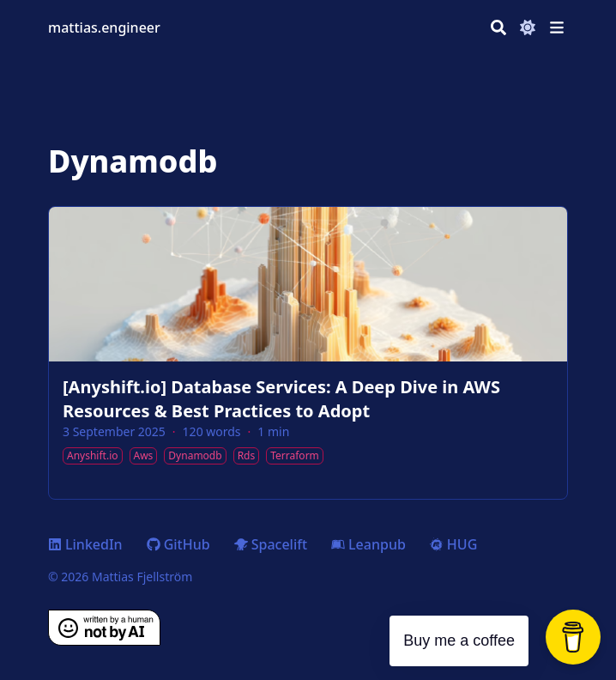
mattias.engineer (104, 27)
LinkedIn (85, 544)
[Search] (498, 27)
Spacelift (271, 544)
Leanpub (368, 544)
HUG (453, 544)
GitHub (178, 544)
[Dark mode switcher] (528, 27)
